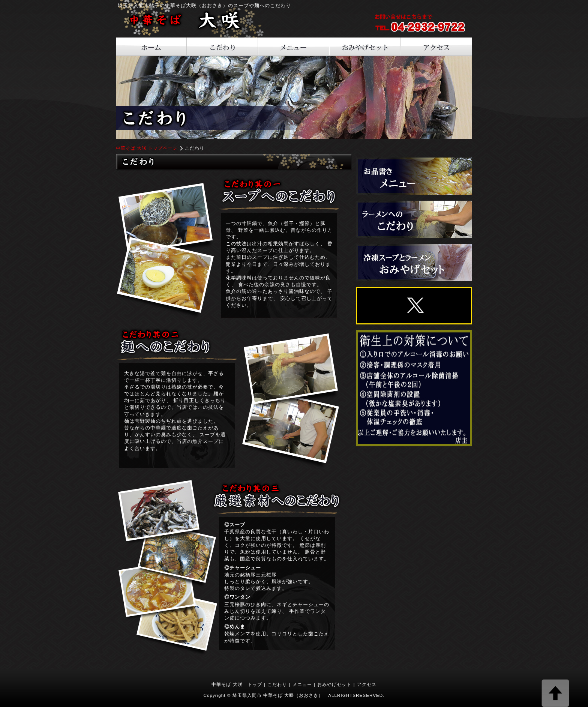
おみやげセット (334, 684)
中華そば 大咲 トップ (237, 684)
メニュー (302, 684)
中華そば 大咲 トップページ (147, 148)
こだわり (277, 684)
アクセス (367, 684)
